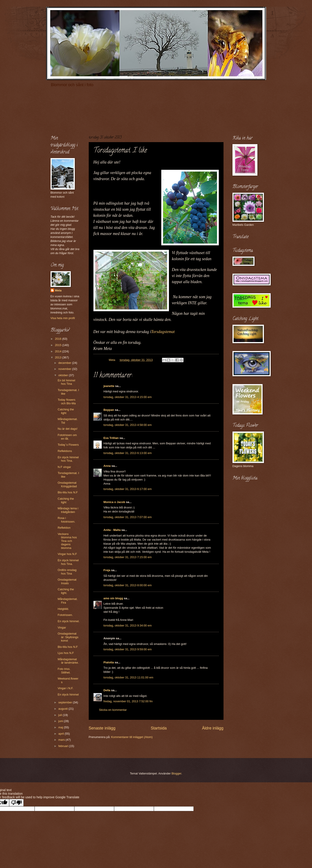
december (65, 363)
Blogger (176, 773)
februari (64, 746)
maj (61, 727)
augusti (63, 709)
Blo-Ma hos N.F (68, 492)
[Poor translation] (16, 803)
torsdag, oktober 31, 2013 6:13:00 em (128, 453)
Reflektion (64, 528)
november (65, 369)
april (62, 734)
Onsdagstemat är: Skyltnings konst (68, 637)
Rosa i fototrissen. (66, 520)
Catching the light (66, 411)
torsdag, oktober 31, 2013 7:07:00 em (128, 517)
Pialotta (109, 662)
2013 (58, 357)
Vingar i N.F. (66, 688)
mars (62, 740)
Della (107, 690)
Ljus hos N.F (66, 653)
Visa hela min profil (63, 318)
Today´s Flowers (68, 445)
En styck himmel (68, 695)
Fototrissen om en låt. (67, 437)
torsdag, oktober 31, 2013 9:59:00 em (128, 649)
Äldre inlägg (213, 728)
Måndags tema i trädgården (68, 510)
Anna (107, 466)
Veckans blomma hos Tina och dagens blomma (67, 541)
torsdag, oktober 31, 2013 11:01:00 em (128, 677)
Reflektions (65, 451)
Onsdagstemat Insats (67, 581)
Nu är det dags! (68, 429)
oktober (64, 375)
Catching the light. (66, 591)
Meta (58, 290)
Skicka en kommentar (113, 710)
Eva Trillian (111, 438)
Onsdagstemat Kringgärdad (67, 484)
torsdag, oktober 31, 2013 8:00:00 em (128, 585)
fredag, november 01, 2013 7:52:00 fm (128, 701)
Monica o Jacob (114, 502)
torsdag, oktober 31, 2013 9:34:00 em (128, 625)
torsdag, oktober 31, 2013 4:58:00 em (128, 425)
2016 (58, 339)
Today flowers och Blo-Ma (67, 401)
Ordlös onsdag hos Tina (67, 572)
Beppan (109, 410)
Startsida (159, 728)
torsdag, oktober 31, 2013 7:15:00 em (128, 557)
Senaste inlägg (102, 728)
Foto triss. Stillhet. (64, 671)
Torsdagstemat (163, 332)
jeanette (109, 386)
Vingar (62, 628)
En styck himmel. (69, 621)
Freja (107, 570)
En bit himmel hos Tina (66, 382)
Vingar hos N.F (67, 554)
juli (61, 715)
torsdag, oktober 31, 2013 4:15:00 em (128, 397)
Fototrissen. (65, 615)
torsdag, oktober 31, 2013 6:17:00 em (128, 489)
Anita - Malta (112, 530)
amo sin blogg (113, 598)
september (66, 702)
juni (61, 721)
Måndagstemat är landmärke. (68, 661)
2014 (58, 351)
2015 (58, 345)
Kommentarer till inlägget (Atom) (132, 737)
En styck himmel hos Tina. (68, 459)
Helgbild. (63, 609)
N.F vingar (64, 467)
